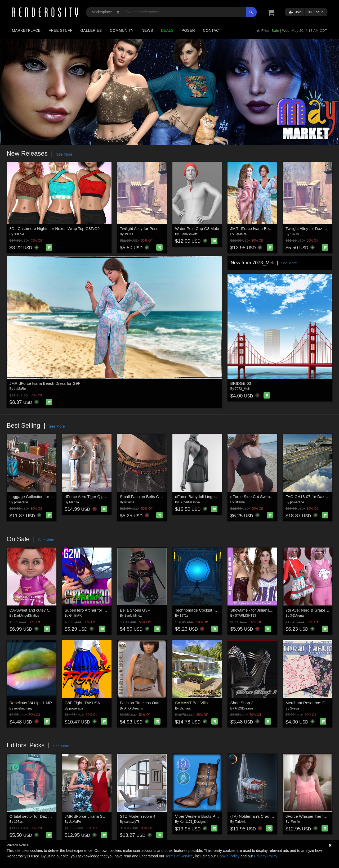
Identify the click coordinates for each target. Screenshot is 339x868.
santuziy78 (132, 822)
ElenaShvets (188, 234)
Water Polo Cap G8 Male (197, 229)
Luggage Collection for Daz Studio (40, 497)
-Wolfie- (295, 822)
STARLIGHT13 (246, 616)
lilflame (129, 502)
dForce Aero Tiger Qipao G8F (91, 497)
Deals (167, 30)
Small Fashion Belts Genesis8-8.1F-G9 (154, 497)
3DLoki (19, 234)
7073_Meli (242, 389)
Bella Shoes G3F (135, 610)
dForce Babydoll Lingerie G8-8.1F (205, 497)
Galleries (91, 30)
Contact (212, 30)
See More (64, 154)
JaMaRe (241, 234)
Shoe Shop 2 (242, 703)
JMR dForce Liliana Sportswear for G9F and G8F (108, 816)
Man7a (74, 502)
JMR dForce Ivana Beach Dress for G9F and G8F (274, 229)
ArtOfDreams (133, 708)
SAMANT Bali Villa (191, 703)
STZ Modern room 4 (138, 816)
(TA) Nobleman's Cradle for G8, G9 (261, 816)
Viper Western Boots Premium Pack (207, 816)
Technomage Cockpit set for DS (203, 610)
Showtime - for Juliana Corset (257, 610)
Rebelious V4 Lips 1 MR (31, 703)
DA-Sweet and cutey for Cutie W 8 (40, 610)
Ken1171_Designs (193, 822)
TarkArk (240, 822)
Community (122, 30)
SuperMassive (190, 502)
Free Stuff (60, 30)
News (147, 30)
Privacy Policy (265, 856)
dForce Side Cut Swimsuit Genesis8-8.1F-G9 (270, 497)
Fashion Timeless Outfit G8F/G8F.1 (151, 703)
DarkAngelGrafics (26, 616)
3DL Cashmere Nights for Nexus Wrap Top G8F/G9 (55, 229)
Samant (185, 708)
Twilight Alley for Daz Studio (310, 229)
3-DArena (297, 616)
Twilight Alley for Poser (140, 229)
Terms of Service (179, 856)
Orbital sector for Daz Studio (34, 816)
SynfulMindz (133, 616)
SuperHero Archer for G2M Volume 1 (97, 610)
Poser (188, 30)
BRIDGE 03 (241, 383)
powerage (21, 502)
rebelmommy (23, 708)
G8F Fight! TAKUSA (82, 703)
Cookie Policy (228, 856)
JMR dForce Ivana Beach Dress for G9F (45, 383)
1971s (129, 234)
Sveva (294, 708)
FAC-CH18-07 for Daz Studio (311, 497)
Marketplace (26, 30)
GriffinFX (75, 616)
